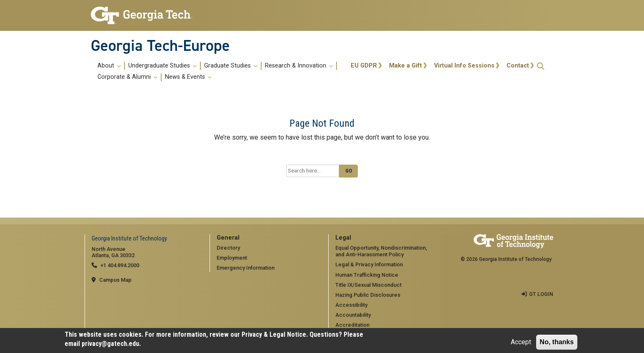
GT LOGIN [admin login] (541, 294)
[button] (541, 66)
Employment (232, 258)
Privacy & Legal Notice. (275, 334)
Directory (228, 248)
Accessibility (351, 305)
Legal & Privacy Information (369, 264)
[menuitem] (219, 71)
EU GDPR (364, 66)
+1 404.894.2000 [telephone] (120, 265)
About (109, 66)
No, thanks (557, 342)
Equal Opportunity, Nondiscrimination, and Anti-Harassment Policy (381, 251)
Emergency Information (246, 268)
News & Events (188, 77)
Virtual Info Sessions (464, 66)
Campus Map (115, 280)
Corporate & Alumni (127, 77)
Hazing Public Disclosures (368, 295)
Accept (521, 342)
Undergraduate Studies (162, 66)
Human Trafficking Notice (367, 275)
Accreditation (352, 325)
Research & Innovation (299, 66)
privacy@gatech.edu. (111, 344)
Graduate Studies (231, 66)
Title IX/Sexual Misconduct (368, 285)
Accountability (353, 315)
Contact (518, 66)
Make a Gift (406, 66)
